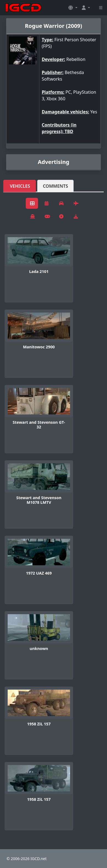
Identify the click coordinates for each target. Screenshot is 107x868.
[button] (73, 8)
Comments (56, 186)
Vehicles (20, 186)
